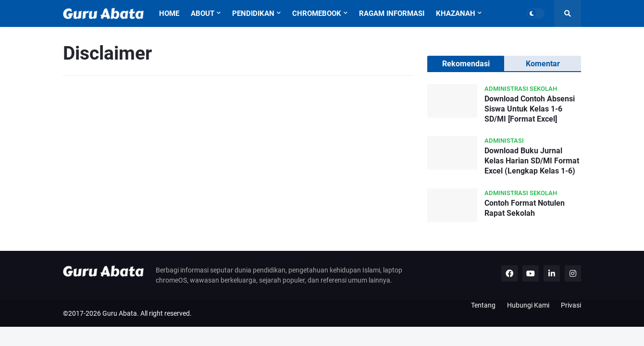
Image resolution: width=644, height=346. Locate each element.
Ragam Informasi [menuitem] (392, 13)
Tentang (483, 305)
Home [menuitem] (169, 13)
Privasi (571, 305)
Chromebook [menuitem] (317, 13)
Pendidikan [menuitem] (253, 13)
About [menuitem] (203, 13)
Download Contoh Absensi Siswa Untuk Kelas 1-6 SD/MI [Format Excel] (530, 109)
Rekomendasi (466, 64)
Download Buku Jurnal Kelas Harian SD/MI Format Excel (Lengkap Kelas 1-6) (532, 161)
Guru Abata (120, 313)
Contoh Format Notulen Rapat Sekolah (525, 208)
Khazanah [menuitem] (456, 13)
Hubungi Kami (528, 305)
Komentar (543, 64)
